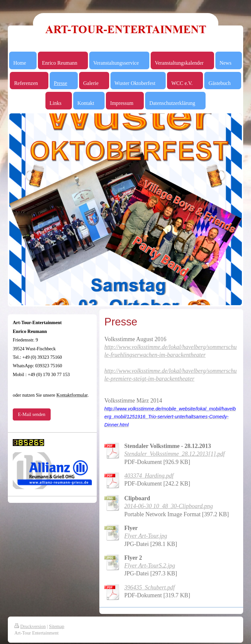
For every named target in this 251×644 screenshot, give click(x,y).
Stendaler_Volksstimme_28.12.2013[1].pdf (175, 454)
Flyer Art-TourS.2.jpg (150, 566)
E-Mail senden (32, 414)
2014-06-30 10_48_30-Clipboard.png (168, 506)
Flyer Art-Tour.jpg (146, 536)
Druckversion (30, 626)
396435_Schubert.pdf (150, 587)
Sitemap (57, 626)
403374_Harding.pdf (149, 476)
